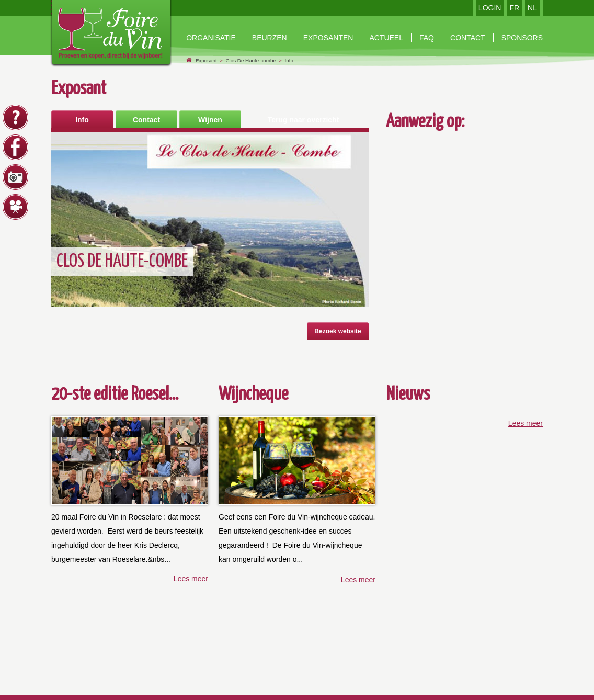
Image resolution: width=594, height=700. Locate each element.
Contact (146, 120)
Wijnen (210, 120)
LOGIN (490, 8)
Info (289, 60)
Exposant (206, 60)
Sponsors (522, 38)
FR (514, 8)
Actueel (386, 38)
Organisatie (211, 38)
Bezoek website (338, 331)
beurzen (270, 38)
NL (532, 8)
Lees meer (191, 579)
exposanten (328, 38)
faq (427, 38)
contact (468, 38)
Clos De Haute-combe (250, 60)
